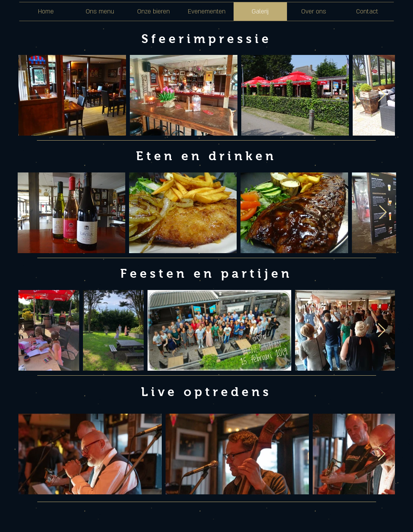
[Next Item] (382, 95)
